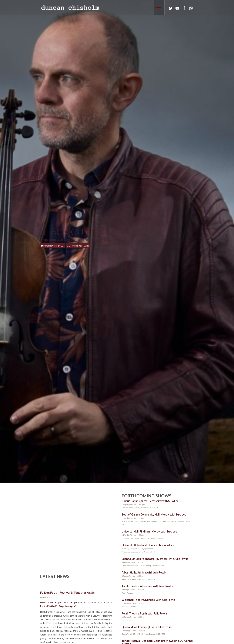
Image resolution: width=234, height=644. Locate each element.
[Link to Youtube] (177, 8)
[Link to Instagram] (191, 8)
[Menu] (157, 7)
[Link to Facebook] (184, 8)
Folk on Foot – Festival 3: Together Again (67, 593)
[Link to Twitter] (171, 8)
